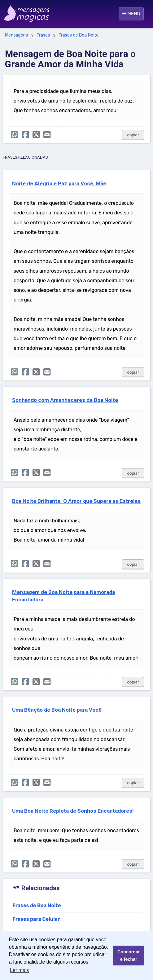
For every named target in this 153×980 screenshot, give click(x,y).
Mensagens (16, 35)
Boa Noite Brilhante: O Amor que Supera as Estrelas (76, 501)
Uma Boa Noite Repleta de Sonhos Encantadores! (73, 811)
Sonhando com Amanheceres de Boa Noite (65, 400)
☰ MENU (131, 14)
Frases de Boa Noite (79, 35)
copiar (133, 135)
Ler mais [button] (19, 970)
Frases (43, 35)
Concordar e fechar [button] (129, 956)
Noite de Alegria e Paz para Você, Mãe (59, 183)
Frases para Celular (36, 919)
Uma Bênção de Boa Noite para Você (57, 710)
